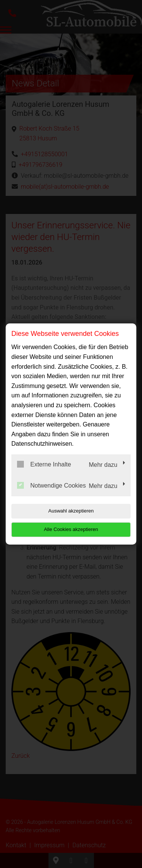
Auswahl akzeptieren (71, 511)
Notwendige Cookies (51, 485)
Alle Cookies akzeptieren (71, 529)
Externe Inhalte (44, 464)
